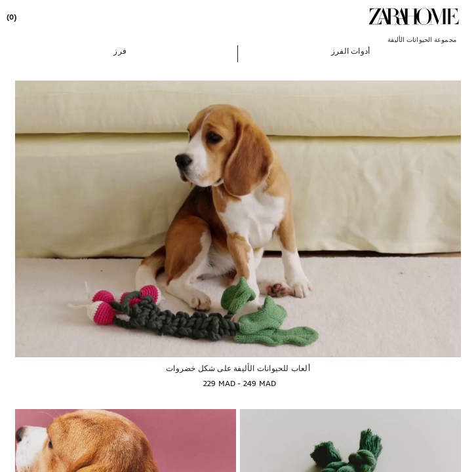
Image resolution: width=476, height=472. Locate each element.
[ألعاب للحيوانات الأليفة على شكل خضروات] (238, 219)
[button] (350, 50)
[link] (414, 16)
